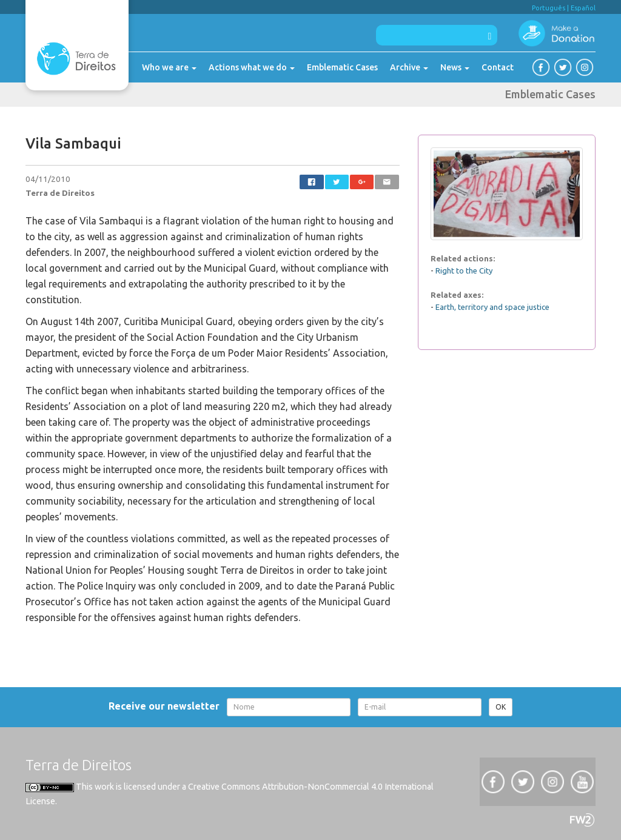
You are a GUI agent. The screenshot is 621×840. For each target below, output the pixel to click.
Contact (498, 67)
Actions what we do (252, 67)
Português (549, 8)
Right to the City (464, 270)
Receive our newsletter (166, 706)
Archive (409, 67)
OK (501, 707)
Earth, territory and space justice (492, 307)
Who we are (169, 67)
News (455, 67)
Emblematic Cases (342, 67)
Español (583, 8)
